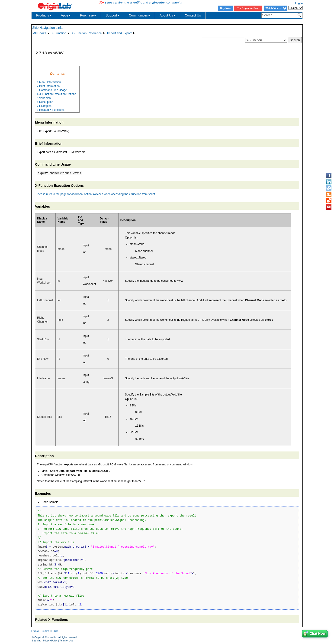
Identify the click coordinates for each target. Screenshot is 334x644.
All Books (40, 33)
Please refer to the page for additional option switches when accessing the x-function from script (96, 194)
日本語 (55, 631)
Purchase (88, 15)
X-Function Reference (87, 33)
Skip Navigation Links (48, 28)
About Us (167, 15)
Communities (139, 15)
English (35, 631)
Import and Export (119, 33)
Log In (299, 3)
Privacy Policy (50, 641)
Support (112, 15)
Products (44, 15)
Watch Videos (275, 8)
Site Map (37, 641)
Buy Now (225, 8)
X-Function (59, 33)
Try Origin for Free (248, 8)
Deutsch (45, 631)
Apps (66, 15)
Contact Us (193, 15)
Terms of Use (66, 641)
